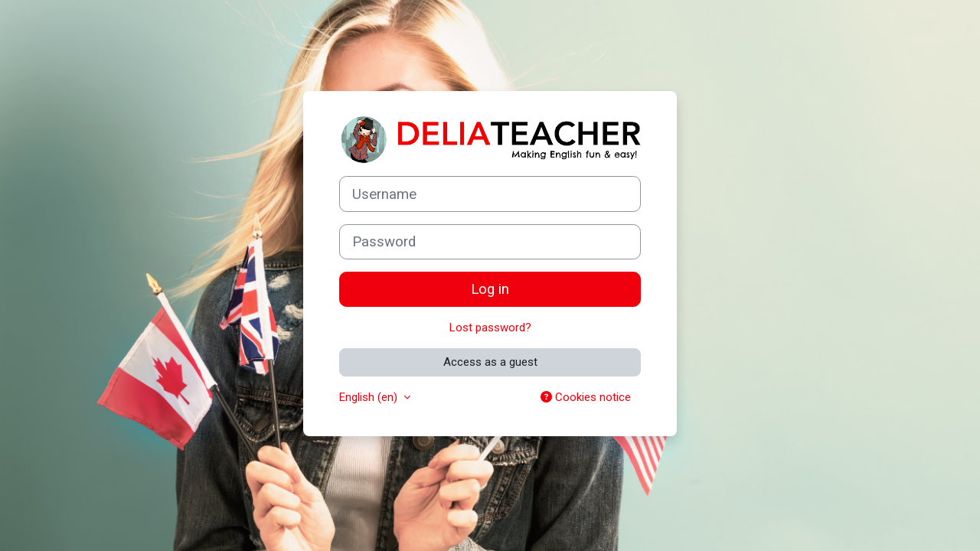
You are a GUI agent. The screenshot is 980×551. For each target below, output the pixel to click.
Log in (490, 289)
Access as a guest (490, 362)
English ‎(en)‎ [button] (370, 397)
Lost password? (490, 328)
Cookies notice (586, 397)
